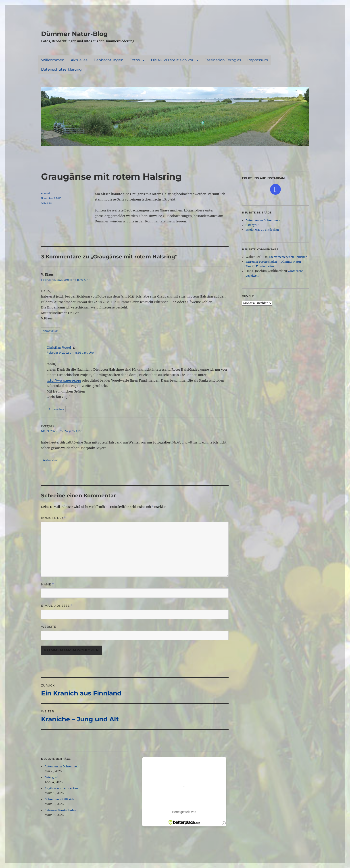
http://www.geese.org (64, 380)
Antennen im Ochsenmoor (62, 766)
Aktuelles (79, 60)
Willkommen (53, 60)
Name (48, 584)
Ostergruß (52, 777)
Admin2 (46, 193)
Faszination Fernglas (223, 60)
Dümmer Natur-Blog (74, 34)
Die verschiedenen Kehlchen (288, 257)
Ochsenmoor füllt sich (59, 799)
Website (49, 627)
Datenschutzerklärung (61, 69)
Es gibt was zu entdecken (61, 788)
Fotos (135, 60)
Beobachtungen (109, 60)
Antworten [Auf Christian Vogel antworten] (56, 409)
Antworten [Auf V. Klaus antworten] (51, 331)
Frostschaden (265, 266)
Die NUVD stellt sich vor (172, 60)
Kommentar (53, 518)
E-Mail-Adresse (57, 606)
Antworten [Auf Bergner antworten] (51, 460)
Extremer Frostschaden (60, 810)
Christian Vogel (59, 348)
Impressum (258, 60)
